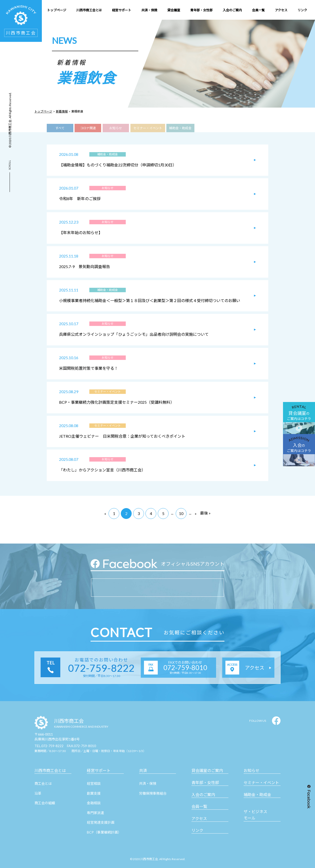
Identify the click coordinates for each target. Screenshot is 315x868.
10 (181, 513)
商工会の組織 (45, 803)
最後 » (205, 513)
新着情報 (62, 111)
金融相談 (94, 803)
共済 (143, 770)
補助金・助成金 (180, 128)
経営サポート (99, 770)
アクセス (199, 818)
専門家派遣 (95, 813)
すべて (60, 128)
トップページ (43, 111)
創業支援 (94, 793)
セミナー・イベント (148, 128)
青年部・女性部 (205, 782)
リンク (197, 830)
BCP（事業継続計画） (104, 832)
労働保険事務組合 (153, 793)
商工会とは (43, 783)
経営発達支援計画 (101, 822)
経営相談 (94, 783)
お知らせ (116, 128)
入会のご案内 (203, 795)
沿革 (38, 793)
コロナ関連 (88, 128)
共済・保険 (148, 783)
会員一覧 (199, 806)
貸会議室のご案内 (207, 770)
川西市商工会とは (50, 770)
